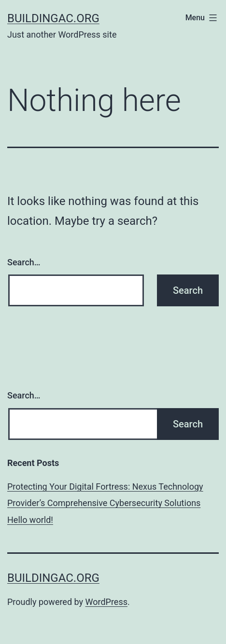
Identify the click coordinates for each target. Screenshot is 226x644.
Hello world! (30, 520)
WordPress (106, 602)
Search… (24, 262)
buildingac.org (53, 18)
